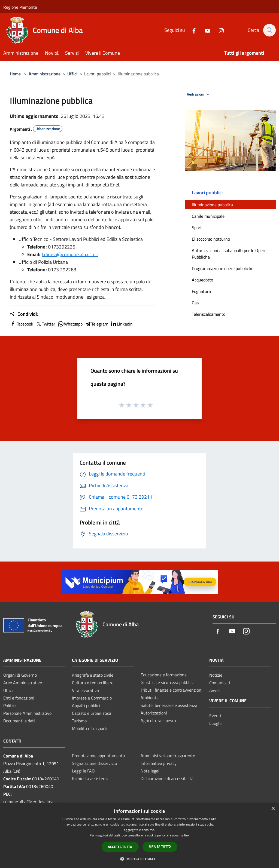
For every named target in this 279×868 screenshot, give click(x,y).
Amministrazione (45, 74)
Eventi (215, 716)
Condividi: (24, 314)
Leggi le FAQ (83, 771)
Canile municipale (208, 216)
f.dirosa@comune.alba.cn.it (70, 254)
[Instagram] (218, 30)
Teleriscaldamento (209, 314)
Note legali (151, 771)
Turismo (79, 721)
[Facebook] (191, 30)
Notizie (216, 675)
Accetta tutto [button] (120, 847)
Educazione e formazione (164, 675)
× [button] (273, 809)
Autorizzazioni (154, 713)
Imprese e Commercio (92, 698)
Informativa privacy (159, 763)
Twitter (45, 324)
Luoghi (216, 723)
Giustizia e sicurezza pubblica (168, 682)
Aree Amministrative (23, 683)
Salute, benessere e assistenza (169, 705)
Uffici (72, 74)
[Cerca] (269, 30)
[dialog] (139, 835)
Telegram (96, 324)
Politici (10, 706)
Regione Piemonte (20, 7)
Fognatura (201, 291)
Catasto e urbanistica (92, 713)
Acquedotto (202, 280)
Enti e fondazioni (19, 698)
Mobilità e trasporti (90, 728)
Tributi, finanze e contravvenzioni (172, 690)
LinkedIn (122, 324)
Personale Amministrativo (27, 713)
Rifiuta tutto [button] (160, 846)
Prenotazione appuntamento (98, 756)
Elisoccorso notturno (211, 239)
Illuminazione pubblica (212, 205)
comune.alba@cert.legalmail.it (31, 802)
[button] (139, 859)
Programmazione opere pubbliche (223, 268)
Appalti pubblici (86, 706)
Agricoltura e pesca (158, 720)
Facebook (22, 324)
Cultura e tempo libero (93, 683)
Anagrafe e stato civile (93, 675)
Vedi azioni (199, 94)
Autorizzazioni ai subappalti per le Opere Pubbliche (229, 254)
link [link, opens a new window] (187, 835)
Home (15, 74)
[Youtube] (205, 30)
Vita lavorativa (85, 690)
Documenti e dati (19, 721)
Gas (195, 303)
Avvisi (215, 690)
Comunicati (220, 683)
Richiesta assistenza (91, 778)
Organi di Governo (20, 675)
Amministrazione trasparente (168, 756)
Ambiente (150, 698)
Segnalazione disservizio (94, 763)
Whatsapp (70, 324)
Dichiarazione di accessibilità (167, 778)
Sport (197, 228)
